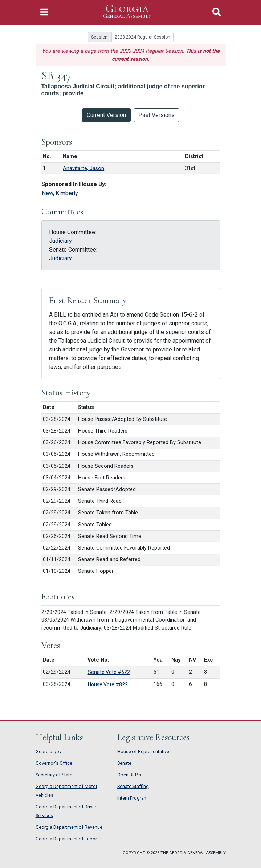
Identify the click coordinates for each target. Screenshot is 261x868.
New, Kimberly (60, 193)
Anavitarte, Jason (83, 168)
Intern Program (132, 798)
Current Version (106, 115)
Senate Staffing (133, 786)
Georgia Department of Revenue (69, 827)
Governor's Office (54, 763)
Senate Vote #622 (109, 672)
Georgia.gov (48, 752)
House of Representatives (144, 752)
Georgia (127, 11)
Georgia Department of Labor (66, 839)
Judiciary (60, 241)
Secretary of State (54, 775)
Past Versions (156, 115)
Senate (124, 763)
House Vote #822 (108, 684)
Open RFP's (129, 775)
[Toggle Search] (217, 12)
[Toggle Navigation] (44, 12)
